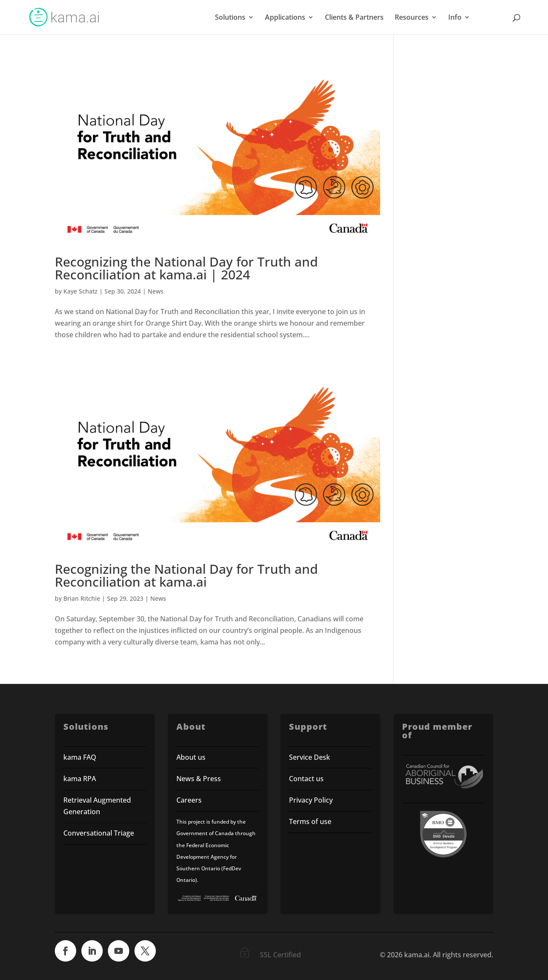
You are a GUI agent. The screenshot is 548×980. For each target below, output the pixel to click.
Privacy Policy (311, 800)
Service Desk (310, 757)
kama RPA (80, 779)
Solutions (230, 18)
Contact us (306, 779)
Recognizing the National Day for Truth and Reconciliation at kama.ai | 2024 (186, 268)
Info (455, 18)
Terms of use (311, 821)
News (156, 291)
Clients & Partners (354, 18)
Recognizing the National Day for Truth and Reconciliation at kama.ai (186, 575)
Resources (412, 18)
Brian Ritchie (82, 598)
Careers (189, 800)
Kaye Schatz (80, 291)
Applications (285, 18)
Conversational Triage (99, 833)
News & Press (199, 779)
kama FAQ (80, 757)
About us (191, 757)
